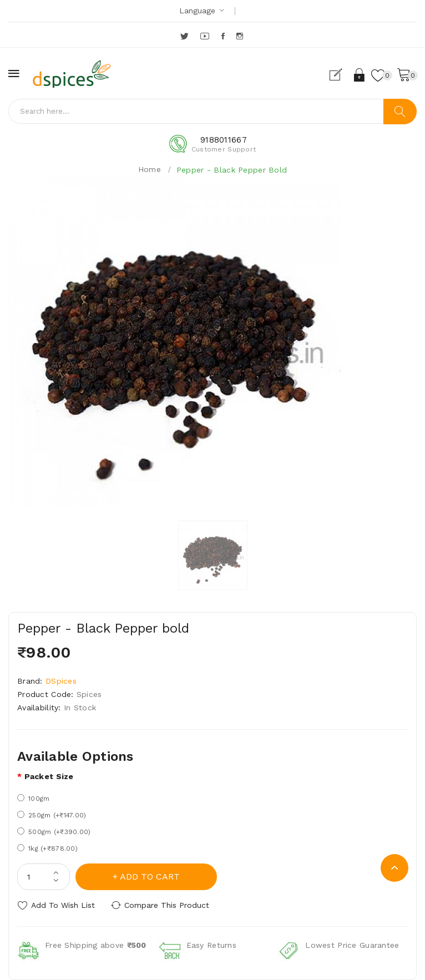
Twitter (185, 36)
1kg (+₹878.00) (47, 848)
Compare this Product (167, 905)
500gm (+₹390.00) (54, 832)
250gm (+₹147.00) (52, 815)
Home (150, 169)
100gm (33, 798)
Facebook (224, 36)
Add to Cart (150, 877)
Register (340, 75)
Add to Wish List (63, 905)
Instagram (241, 36)
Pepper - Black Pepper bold (232, 170)
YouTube (205, 36)
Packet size (49, 776)
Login (360, 75)
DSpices (61, 681)
